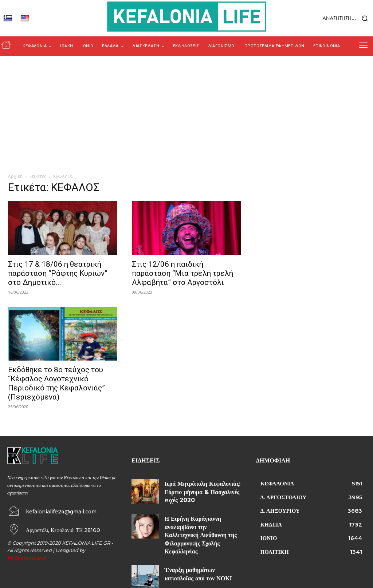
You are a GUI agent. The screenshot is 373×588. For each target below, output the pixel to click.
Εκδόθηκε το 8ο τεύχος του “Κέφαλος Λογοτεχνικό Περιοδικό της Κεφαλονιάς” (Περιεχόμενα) (56, 383)
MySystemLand (26, 556)
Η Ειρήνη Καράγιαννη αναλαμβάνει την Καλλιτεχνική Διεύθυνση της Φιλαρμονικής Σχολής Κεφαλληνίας (201, 522)
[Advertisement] (186, 111)
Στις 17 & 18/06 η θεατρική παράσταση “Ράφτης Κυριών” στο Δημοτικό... (58, 273)
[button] (332, 18)
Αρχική (15, 176)
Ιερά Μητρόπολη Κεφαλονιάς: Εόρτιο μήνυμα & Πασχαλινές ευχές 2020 (201, 490)
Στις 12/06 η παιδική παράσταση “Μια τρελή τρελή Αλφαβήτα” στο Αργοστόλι (182, 273)
